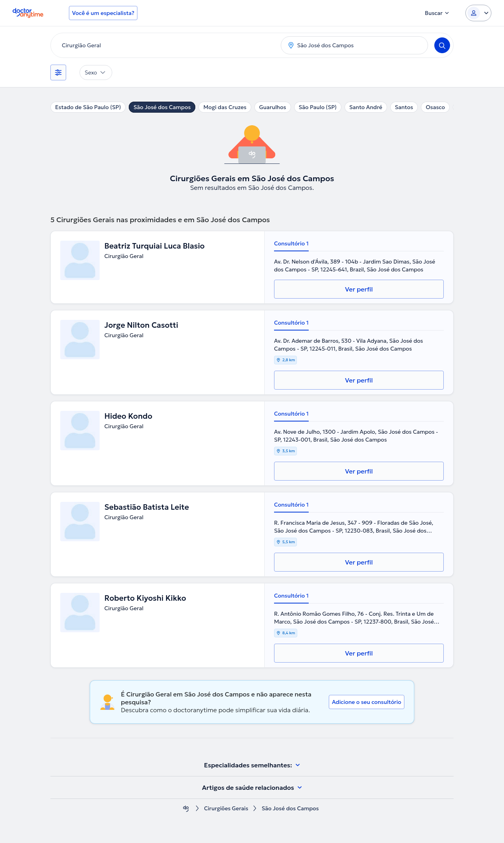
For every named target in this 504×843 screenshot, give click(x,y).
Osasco (435, 107)
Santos (404, 107)
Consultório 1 (291, 243)
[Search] (442, 45)
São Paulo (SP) (318, 107)
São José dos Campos (162, 107)
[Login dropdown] (478, 13)
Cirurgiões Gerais (226, 809)
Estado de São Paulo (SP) (88, 107)
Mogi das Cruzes (225, 107)
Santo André (366, 107)
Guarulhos (273, 107)
